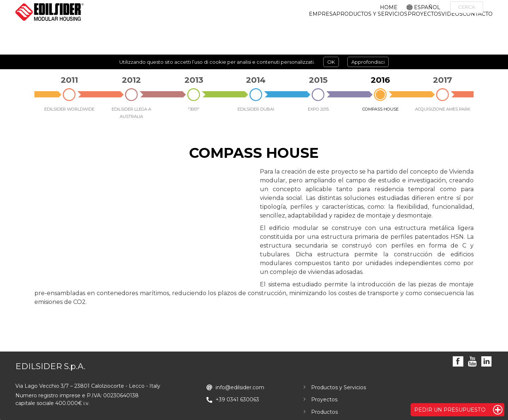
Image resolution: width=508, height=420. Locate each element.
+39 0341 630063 (237, 399)
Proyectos (324, 399)
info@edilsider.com (240, 387)
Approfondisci (368, 62)
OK (331, 62)
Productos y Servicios (339, 387)
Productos (324, 412)
